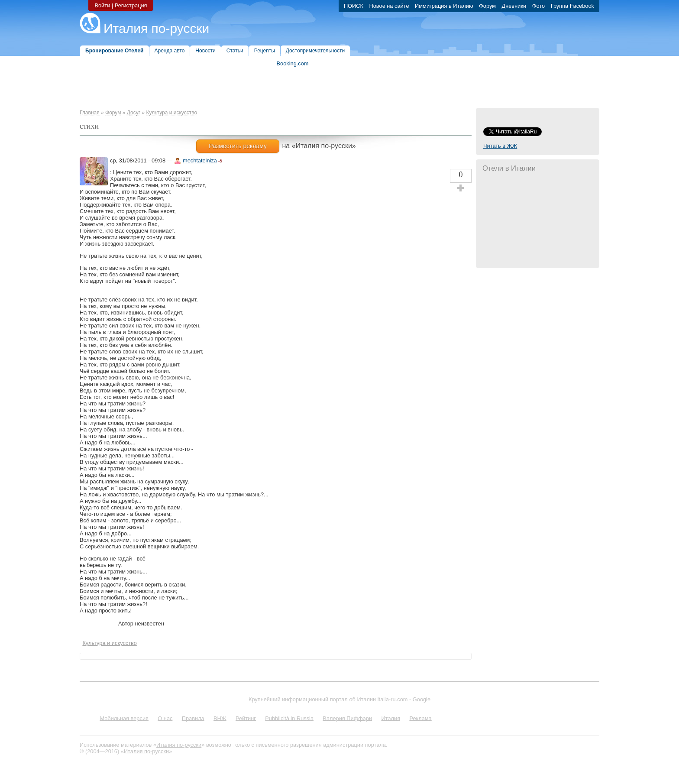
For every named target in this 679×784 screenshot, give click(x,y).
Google (422, 699)
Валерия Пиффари (347, 718)
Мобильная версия (124, 718)
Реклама (420, 718)
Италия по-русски (156, 28)
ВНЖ (220, 718)
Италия (391, 718)
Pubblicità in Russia (289, 718)
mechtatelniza (200, 160)
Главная (90, 113)
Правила (193, 718)
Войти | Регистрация (121, 5)
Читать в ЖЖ (500, 146)
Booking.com (293, 63)
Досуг (134, 113)
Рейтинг (246, 718)
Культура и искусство (171, 113)
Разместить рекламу (238, 146)
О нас (165, 718)
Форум (113, 113)
